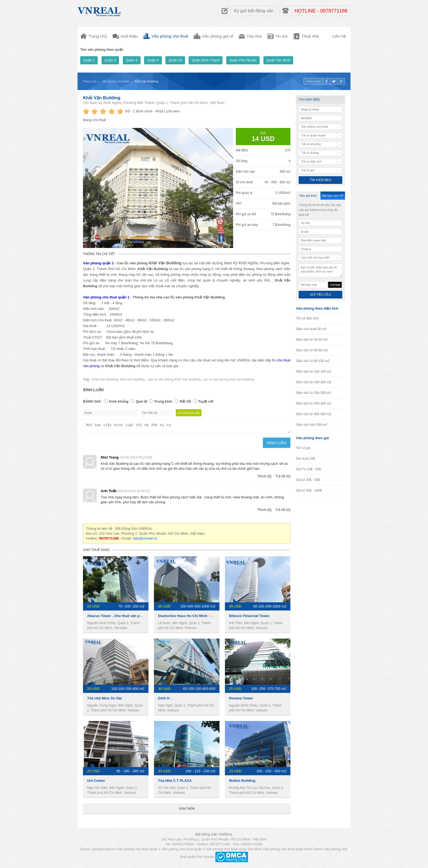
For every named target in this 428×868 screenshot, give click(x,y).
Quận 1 (89, 60)
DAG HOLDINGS (172, 700)
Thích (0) (264, 478)
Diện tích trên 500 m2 (312, 425)
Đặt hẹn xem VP (333, 196)
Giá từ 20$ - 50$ (308, 480)
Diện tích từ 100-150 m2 (314, 372)
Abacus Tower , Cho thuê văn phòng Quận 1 (124, 617)
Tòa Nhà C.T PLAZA (175, 782)
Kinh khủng (119, 401)
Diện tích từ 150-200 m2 (314, 382)
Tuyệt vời (206, 401)
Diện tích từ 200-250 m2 (314, 393)
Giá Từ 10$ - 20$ (308, 469)
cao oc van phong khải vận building (228, 379)
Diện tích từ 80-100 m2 (313, 361)
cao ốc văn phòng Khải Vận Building (174, 379)
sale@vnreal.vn (145, 540)
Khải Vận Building (102, 98)
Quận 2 (110, 60)
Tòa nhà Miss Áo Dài (104, 700)
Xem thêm (187, 810)
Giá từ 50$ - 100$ (309, 490)
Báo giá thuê (308, 196)
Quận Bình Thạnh (206, 60)
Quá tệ (141, 401)
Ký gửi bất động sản (254, 11)
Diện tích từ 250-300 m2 (314, 403)
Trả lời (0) (283, 478)
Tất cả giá (303, 448)
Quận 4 (153, 60)
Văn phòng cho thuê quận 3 (183, 851)
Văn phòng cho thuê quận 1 (106, 297)
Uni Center (96, 782)
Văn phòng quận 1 (98, 263)
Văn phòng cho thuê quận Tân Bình (234, 851)
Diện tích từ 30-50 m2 (312, 340)
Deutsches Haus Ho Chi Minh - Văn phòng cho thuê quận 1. (208, 617)
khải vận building (133, 379)
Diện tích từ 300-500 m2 (314, 414)
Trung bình (163, 401)
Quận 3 (132, 60)
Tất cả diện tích (307, 318)
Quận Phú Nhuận (243, 60)
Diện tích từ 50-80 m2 (312, 350)
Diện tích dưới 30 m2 (311, 329)
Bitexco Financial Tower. (250, 617)
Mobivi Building (242, 782)
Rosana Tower (241, 700)
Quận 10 (175, 60)
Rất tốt (185, 401)
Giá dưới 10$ (305, 459)
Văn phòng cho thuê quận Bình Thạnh (293, 851)
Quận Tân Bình (278, 60)
